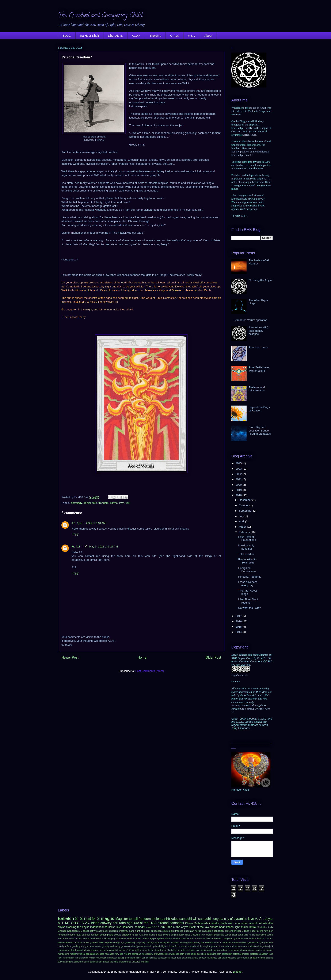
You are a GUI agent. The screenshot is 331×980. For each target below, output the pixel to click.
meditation (268, 950)
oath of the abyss (188, 954)
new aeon (110, 954)
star (239, 958)
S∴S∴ (86, 923)
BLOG (67, 36)
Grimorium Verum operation (250, 320)
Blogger (238, 972)
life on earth (179, 950)
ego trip (146, 943)
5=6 (132, 935)
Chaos (189, 923)
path (219, 954)
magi (202, 950)
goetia (75, 946)
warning (145, 962)
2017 (239, 616)
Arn (163, 927)
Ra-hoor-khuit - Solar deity (247, 561)
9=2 (96, 918)
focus (216, 943)
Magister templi (126, 919)
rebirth (92, 958)
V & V (192, 36)
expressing (195, 943)
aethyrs (94, 931)
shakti (244, 927)
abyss (269, 919)
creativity (123, 931)
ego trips (155, 943)
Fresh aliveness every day (248, 584)
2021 (239, 479)
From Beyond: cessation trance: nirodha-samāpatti (260, 430)
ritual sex (81, 935)
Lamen (228, 935)
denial (87, 503)
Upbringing (109, 939)
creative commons (73, 943)
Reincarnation (259, 935)
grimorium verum (93, 946)
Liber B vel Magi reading (248, 601)
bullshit (260, 939)
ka (84, 950)
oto (205, 954)
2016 (239, 621)
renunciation (102, 958)
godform (67, 946)
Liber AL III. (115, 36)
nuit (87, 918)
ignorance (216, 946)
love (122, 503)
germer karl (253, 943)
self (144, 958)
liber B (240, 931)
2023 (239, 469)
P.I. (250, 935)
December (246, 500)
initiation (254, 946)
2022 (239, 474)
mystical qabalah (85, 954)
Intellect (209, 935)
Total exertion (246, 554)
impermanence (242, 946)
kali (230, 923)
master (259, 950)
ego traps (137, 943)
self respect (93, 935)
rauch (85, 958)
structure (254, 958)
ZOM (129, 939)
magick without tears (223, 950)
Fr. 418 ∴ (77, 547)
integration (264, 946)
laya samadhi (110, 950)
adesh (146, 939)
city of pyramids (236, 919)
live (187, 950)
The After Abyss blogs (248, 592)
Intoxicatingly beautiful (246, 547)
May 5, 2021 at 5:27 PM (103, 547)
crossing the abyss (78, 927)
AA (265, 923)
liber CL (136, 950)
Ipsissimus (219, 935)
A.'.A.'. (155, 927)
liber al (256, 931)
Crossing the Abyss (260, 280)
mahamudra (240, 923)
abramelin (137, 939)
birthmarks (243, 939)
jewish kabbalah (74, 950)
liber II (248, 931)
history (184, 946)
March (243, 527)
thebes (106, 962)
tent (100, 962)
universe (136, 962)
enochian (189, 931)
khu (101, 950)
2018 (239, 495)
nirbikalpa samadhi (178, 919)
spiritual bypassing (227, 958)
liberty (165, 950)
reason (71, 935)
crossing (87, 943)
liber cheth (145, 950)
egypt (165, 931)
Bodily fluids (184, 935)
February (245, 532)
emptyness (165, 943)
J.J (73, 523)
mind (67, 954)
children (113, 931)
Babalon (66, 918)
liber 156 (127, 950)
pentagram (227, 954)
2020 (239, 485)
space (214, 958)
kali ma (89, 950)
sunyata (218, 919)
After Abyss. (250, 135)
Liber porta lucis (240, 935)
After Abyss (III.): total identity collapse (259, 331)
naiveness (99, 954)
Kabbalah (73, 931)
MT (68, 923)
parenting (212, 954)
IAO (203, 935)
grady (81, 946)
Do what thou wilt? (249, 608)
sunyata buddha (66, 962)
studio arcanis (266, 958)
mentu (61, 954)
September (246, 511)
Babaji (159, 935)
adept (86, 931)
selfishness (151, 958)
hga (130, 923)
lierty (171, 950)
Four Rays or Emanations (247, 539)
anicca (193, 939)
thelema (158, 919)
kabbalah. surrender (225, 931)
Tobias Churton (82, 939)
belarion (218, 939)
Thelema (155, 36)
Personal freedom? (250, 577)
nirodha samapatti (171, 923)
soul (208, 958)
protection (255, 954)
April (242, 521)
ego (118, 943)
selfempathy (107, 935)
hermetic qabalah (152, 946)
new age (119, 954)
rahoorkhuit (255, 923)
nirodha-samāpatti (133, 954)
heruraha (119, 923)
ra (270, 954)
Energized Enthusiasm (247, 570)
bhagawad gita (230, 939)
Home (142, 657)
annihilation (208, 939)
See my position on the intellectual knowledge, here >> (250, 153)
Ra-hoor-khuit (202, 923)
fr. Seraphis (225, 943)
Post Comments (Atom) (150, 671)
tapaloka (94, 962)
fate (95, 503)
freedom (103, 503)
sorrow (202, 958)
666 (136, 935)
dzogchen (156, 931)
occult (200, 954)
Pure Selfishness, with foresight (259, 369)
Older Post (213, 657)
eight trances (176, 931)
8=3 (79, 918)
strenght (246, 958)
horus (198, 931)
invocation (207, 931)
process (246, 954)
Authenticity (267, 927)
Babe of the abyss (177, 927)
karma (114, 503)
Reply (75, 534)
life (261, 931)
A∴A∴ (136, 36)
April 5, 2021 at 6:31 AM (91, 523)
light (237, 927)
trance (128, 962)
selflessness (164, 958)
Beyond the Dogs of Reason (259, 409)
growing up (126, 946)
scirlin (138, 958)
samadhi (204, 919)
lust (198, 950)
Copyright (195, 935)
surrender (79, 962)
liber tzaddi (156, 950)
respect (112, 958)
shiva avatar (192, 958)
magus (107, 918)
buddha (253, 939)
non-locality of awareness (154, 954)
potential (237, 954)
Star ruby (69, 939)
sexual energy (122, 935)
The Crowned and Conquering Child (100, 16)
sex (184, 958)
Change (62, 931)
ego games (126, 943)
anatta (215, 923)
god (262, 943)
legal (120, 950)
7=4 (148, 927)
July (242, 516)
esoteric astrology (180, 943)
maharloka (239, 950)
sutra (86, 962)
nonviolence (173, 954)
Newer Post (70, 657)
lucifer (193, 950)
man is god (250, 950)
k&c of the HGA (145, 923)
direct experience (107, 943)
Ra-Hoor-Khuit (89, 36)
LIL (80, 931)
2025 (239, 463)
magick (209, 950)
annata (214, 927)
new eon (268, 931)
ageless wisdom (165, 939)
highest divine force (171, 946)
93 (258, 927)
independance (99, 927)
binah (95, 923)
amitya (186, 939)
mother (73, 954)
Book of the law (199, 927)
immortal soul (228, 946)
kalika (112, 927)
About (208, 36)
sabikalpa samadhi (126, 958)
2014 (239, 632)
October (244, 505)
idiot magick (204, 946)
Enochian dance (258, 347)
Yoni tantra (121, 939)
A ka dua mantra (147, 935)
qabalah (264, 954)
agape (153, 939)
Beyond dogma (170, 935)
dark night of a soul (140, 931)
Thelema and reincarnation (257, 389)
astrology (77, 503)
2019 (239, 490)
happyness (138, 946)
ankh (199, 939)
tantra (252, 927)
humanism (193, 946)
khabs (230, 927)
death (223, 923)
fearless (209, 943)
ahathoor (177, 939)
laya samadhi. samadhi (131, 927)
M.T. (61, 923)
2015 (239, 627)
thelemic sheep (117, 962)
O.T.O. (174, 36)
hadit (222, 927)
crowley (106, 923)
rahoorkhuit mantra (72, 958)
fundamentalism (239, 943)
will (128, 503)
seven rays (176, 958)
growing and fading (111, 946)
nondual (62, 935)
